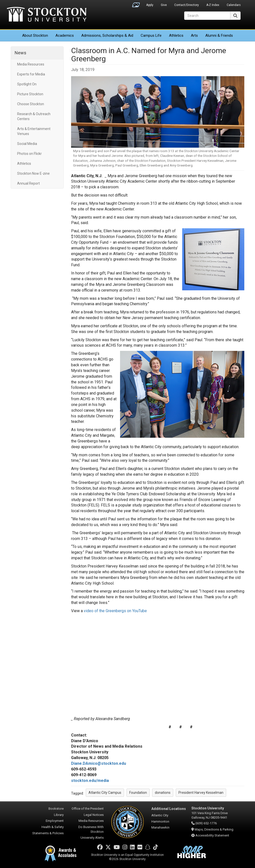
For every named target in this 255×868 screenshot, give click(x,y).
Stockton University (47, 15)
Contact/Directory (187, 5)
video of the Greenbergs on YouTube (115, 611)
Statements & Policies (48, 833)
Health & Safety (53, 827)
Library (59, 815)
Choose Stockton (31, 104)
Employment (55, 821)
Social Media (27, 144)
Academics (65, 35)
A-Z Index (213, 5)
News (21, 53)
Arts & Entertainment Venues (34, 131)
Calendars (234, 5)
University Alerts (92, 838)
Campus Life (151, 35)
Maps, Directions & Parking (214, 829)
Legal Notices (94, 815)
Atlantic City (160, 815)
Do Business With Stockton (91, 829)
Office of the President (88, 809)
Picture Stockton (30, 94)
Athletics (176, 35)
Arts (194, 35)
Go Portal (136, 4)
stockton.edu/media (90, 781)
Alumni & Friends (219, 35)
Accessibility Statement (212, 835)
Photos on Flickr (29, 154)
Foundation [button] (138, 793)
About (35, 35)
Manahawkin (160, 827)
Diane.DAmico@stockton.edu (99, 763)
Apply (150, 5)
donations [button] (163, 793)
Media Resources (31, 64)
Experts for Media (31, 74)
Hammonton (160, 821)
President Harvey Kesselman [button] (201, 793)
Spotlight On (27, 84)
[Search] (207, 16)
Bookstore (56, 809)
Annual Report (28, 183)
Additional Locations (169, 809)
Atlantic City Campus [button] (105, 793)
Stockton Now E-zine (33, 173)
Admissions (107, 35)
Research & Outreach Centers (34, 116)
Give (164, 5)
